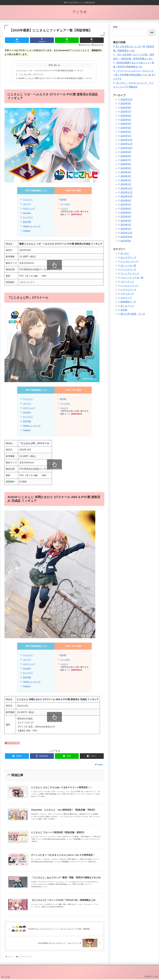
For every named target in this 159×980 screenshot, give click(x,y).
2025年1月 (126, 136)
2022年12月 (126, 233)
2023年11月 (126, 192)
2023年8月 (126, 200)
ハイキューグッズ (129, 286)
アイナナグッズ (128, 270)
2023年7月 (126, 204)
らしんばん (65, 205)
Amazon (27, 231)
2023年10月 (126, 196)
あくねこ (125, 253)
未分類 (124, 310)
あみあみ (27, 214)
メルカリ (64, 209)
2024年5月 (126, 168)
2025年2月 (126, 132)
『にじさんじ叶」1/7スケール (29, 75)
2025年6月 (126, 116)
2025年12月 (126, 99)
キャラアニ (28, 218)
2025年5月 (126, 120)
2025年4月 (126, 124)
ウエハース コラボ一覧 (132, 278)
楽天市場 (27, 222)
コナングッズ (127, 282)
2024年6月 (126, 164)
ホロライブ (126, 298)
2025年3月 (126, 128)
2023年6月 (126, 209)
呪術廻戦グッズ (128, 302)
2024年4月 (126, 172)
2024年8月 (126, 156)
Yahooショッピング (32, 227)
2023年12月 (126, 188)
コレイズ (27, 205)
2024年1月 (126, 184)
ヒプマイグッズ (128, 290)
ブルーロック (127, 294)
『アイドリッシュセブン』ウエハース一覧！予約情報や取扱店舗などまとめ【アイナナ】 (134, 75)
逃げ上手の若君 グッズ (133, 314)
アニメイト (28, 200)
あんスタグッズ (128, 257)
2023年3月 (126, 221)
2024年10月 (126, 148)
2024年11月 (126, 144)
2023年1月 (126, 229)
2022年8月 (126, 241)
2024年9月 (126, 152)
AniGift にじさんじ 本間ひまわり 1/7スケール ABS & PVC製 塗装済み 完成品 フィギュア (55, 79)
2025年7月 (126, 112)
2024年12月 (126, 140)
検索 (115, 27)
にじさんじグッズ (12, 744)
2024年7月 (126, 160)
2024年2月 (126, 180)
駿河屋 (63, 200)
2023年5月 (126, 213)
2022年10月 (126, 237)
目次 (51, 65)
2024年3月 (126, 176)
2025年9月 (126, 103)
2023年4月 (126, 217)
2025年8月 (126, 108)
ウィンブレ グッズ (130, 274)
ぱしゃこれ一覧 (128, 266)
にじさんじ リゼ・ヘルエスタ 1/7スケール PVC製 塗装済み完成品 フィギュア (51, 71)
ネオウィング (29, 209)
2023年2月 (126, 225)
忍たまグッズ (127, 306)
